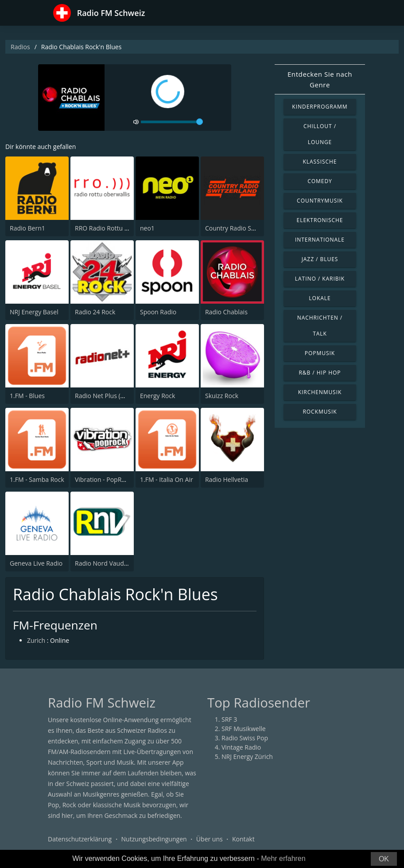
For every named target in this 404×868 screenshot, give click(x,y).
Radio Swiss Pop (245, 738)
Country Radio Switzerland (243, 228)
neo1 (147, 228)
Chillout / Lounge (320, 134)
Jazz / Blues (320, 259)
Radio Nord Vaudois (103, 563)
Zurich (36, 640)
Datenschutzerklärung (80, 839)
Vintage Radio (241, 747)
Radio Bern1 (27, 228)
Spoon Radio (158, 312)
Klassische (320, 162)
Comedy (320, 181)
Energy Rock (157, 396)
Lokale (320, 298)
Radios (20, 47)
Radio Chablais (226, 312)
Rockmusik (320, 412)
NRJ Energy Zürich (247, 757)
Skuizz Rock (222, 396)
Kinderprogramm (320, 107)
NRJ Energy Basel (34, 312)
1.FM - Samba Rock (37, 479)
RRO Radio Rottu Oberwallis (115, 228)
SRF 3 (229, 719)
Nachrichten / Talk (320, 326)
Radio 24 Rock (95, 312)
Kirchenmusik (320, 392)
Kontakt (243, 839)
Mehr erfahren (283, 858)
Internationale (320, 240)
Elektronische (320, 220)
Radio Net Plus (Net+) (105, 396)
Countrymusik (320, 201)
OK (384, 859)
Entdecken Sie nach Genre (320, 79)
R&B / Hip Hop (320, 373)
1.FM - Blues (27, 396)
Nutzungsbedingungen (154, 839)
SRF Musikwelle (244, 729)
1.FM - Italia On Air (167, 479)
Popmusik (320, 353)
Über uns (210, 839)
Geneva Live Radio (36, 563)
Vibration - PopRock (103, 479)
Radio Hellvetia (227, 479)
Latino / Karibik (320, 279)
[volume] (172, 122)
